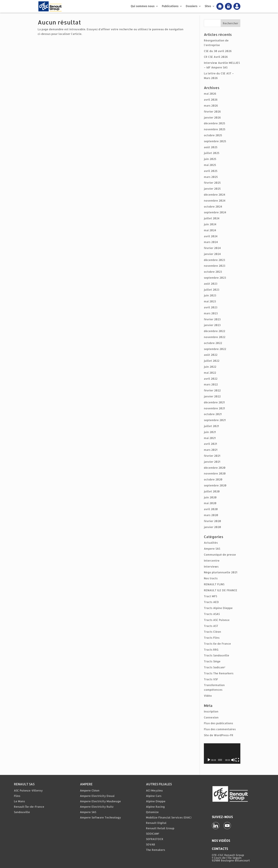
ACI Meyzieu (154, 790)
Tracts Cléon (212, 632)
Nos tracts (211, 578)
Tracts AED (211, 602)
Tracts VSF (211, 679)
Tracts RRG (211, 650)
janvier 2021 (212, 462)
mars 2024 (211, 242)
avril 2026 (211, 100)
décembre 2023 (214, 260)
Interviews (211, 566)
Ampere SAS (212, 549)
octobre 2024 (213, 206)
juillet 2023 (212, 290)
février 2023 (212, 319)
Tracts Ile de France (217, 644)
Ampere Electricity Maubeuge (100, 801)
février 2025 (212, 183)
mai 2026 (210, 94)
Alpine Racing (155, 807)
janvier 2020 (212, 527)
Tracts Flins (212, 638)
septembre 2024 (215, 212)
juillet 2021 (211, 426)
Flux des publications (218, 723)
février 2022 (212, 390)
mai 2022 (210, 373)
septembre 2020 (215, 485)
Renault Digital (156, 823)
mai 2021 (210, 438)
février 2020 (212, 521)
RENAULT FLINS (214, 584)
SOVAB (150, 844)
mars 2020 (211, 515)
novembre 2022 (215, 337)
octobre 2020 (213, 479)
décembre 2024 (214, 195)
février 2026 (212, 111)
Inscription (211, 711)
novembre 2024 (215, 201)
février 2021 (212, 456)
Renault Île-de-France (29, 807)
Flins (17, 796)
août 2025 (211, 147)
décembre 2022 (214, 331)
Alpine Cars (154, 796)
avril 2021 (210, 444)
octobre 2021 (213, 414)
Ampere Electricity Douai (97, 796)
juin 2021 (210, 432)
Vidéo (208, 696)
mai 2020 (210, 503)
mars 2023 (211, 313)
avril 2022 (211, 379)
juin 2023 (210, 295)
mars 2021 (211, 450)
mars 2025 (211, 177)
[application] (222, 754)
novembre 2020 (215, 473)
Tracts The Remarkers (219, 673)
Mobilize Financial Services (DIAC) (169, 817)
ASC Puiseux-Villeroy (28, 790)
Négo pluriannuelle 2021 (221, 572)
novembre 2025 (215, 129)
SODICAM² (153, 834)
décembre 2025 (214, 123)
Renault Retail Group (160, 828)
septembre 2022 (215, 349)
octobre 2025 (213, 135)
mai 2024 (210, 230)
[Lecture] (209, 760)
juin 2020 (210, 497)
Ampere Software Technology (100, 817)
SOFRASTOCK (155, 839)
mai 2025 (210, 165)
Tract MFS (210, 596)
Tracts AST (211, 626)
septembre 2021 (215, 420)
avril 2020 (211, 509)
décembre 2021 (214, 402)
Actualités (211, 543)
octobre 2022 (213, 343)
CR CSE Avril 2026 (216, 57)
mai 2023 (210, 301)
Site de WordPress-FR (219, 735)
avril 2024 (211, 236)
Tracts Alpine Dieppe (218, 608)
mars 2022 (211, 384)
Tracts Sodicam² (215, 667)
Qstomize (152, 812)
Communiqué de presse (220, 555)
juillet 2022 (212, 361)
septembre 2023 (215, 278)
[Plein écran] (237, 760)
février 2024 (212, 248)
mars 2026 (211, 106)
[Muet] (233, 760)
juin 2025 (210, 159)
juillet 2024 (212, 218)
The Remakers (156, 850)
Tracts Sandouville (217, 655)
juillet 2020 (212, 491)
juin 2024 (210, 224)
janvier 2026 (212, 117)
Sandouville (22, 812)
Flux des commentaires (220, 729)
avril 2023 (211, 307)
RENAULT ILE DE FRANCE (221, 590)
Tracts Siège (212, 661)
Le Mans (19, 801)
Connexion (211, 717)
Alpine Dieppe (156, 801)
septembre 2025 (215, 141)
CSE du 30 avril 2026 (218, 51)
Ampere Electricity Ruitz (97, 807)
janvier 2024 (212, 254)
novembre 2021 (214, 408)
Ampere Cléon (90, 790)
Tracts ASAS (212, 614)
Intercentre (212, 561)
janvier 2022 (212, 396)
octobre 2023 (213, 272)
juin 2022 (210, 367)
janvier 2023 (212, 325)
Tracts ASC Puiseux (217, 620)
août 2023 (211, 284)
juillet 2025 (212, 153)
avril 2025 (211, 171)
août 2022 (211, 355)
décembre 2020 (215, 468)
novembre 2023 (215, 266)
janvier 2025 (212, 189)
